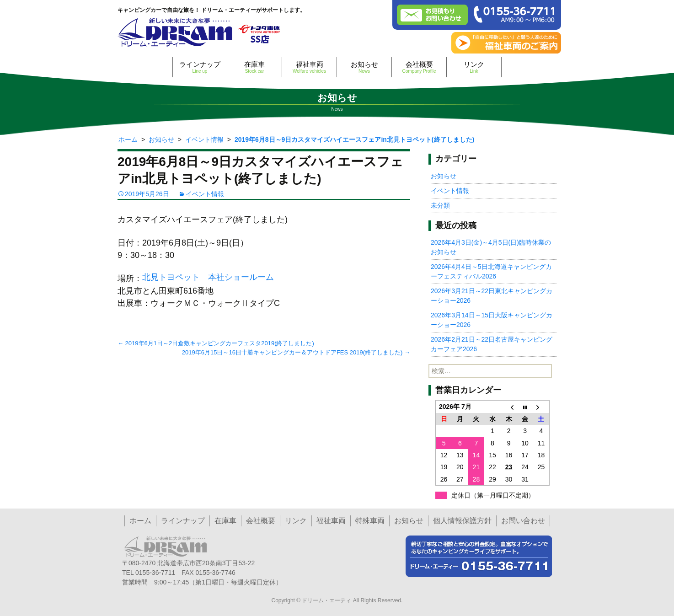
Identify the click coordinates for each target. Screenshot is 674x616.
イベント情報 (205, 194)
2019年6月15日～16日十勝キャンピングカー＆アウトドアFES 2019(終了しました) (296, 352)
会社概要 (419, 67)
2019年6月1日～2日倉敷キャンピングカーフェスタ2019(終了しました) (216, 343)
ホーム (140, 521)
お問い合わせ (523, 521)
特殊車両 (370, 521)
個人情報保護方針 (462, 521)
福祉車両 (309, 67)
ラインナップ (200, 67)
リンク (474, 67)
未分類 (440, 205)
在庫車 (254, 67)
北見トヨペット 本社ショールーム (208, 277)
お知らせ (364, 67)
